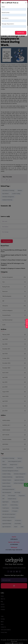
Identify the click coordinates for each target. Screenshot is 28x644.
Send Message (21, 33)
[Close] (26, 3)
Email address (5, 18)
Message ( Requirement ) (8, 24)
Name (3, 7)
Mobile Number (6, 12)
